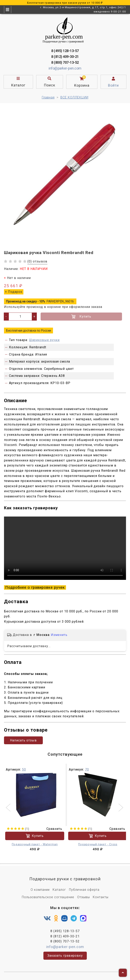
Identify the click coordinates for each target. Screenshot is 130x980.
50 (24, 769)
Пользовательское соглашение (48, 897)
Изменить (59, 635)
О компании (40, 890)
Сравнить (52, 829)
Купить (81, 317)
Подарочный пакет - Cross (98, 844)
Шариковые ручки (44, 340)
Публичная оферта (84, 890)
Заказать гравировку (65, 956)
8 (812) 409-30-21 (65, 57)
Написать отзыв (23, 740)
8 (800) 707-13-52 (65, 62)
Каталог (59, 890)
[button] (9, 808)
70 (87, 769)
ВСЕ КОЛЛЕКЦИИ (74, 97)
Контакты (101, 897)
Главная (48, 97)
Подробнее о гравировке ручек (35, 587)
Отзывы (83, 897)
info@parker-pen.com (65, 68)
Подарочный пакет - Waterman (35, 844)
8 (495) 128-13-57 (65, 51)
